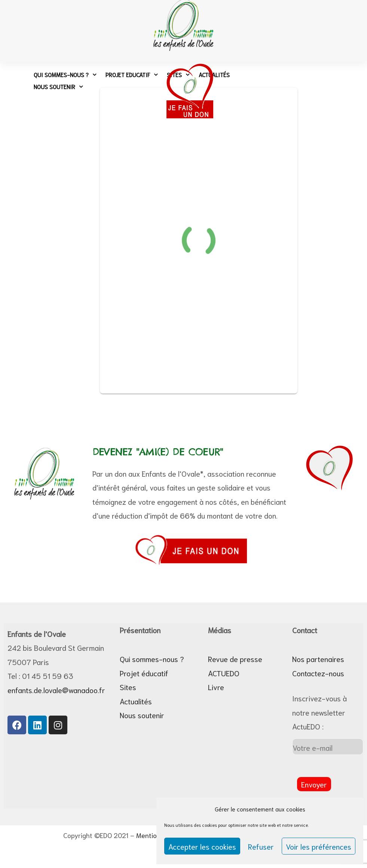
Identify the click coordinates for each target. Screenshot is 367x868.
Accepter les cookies (202, 846)
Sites (128, 687)
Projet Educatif (131, 75)
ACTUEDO (224, 673)
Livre (216, 687)
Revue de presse (235, 659)
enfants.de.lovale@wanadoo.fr (56, 690)
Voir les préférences (319, 846)
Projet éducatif (144, 673)
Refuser (261, 846)
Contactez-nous (318, 673)
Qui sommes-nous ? (65, 75)
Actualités (136, 701)
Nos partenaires (318, 659)
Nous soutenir (58, 87)
